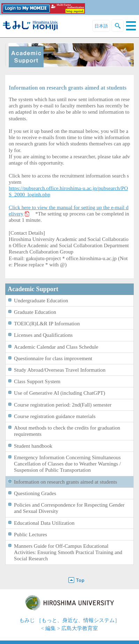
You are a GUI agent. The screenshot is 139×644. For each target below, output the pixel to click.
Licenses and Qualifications (43, 335)
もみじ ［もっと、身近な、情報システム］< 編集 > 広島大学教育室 (69, 624)
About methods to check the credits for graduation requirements (67, 431)
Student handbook (33, 446)
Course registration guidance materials (55, 416)
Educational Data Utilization (44, 523)
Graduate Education (35, 312)
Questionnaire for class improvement (53, 358)
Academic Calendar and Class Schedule (56, 347)
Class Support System (37, 381)
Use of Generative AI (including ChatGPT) (60, 393)
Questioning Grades (35, 493)
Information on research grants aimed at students (65, 482)
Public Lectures (30, 534)
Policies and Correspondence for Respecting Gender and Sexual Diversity (69, 508)
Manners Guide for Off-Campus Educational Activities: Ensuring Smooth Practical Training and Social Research (68, 552)
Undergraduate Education (41, 300)
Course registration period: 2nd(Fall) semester (63, 405)
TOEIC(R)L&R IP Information (47, 323)
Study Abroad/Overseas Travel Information (60, 370)
